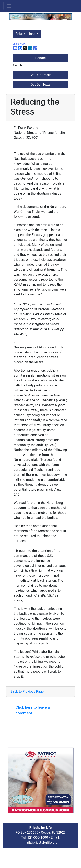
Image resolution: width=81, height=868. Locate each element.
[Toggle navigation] (9, 6)
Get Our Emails (40, 75)
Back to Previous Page (27, 692)
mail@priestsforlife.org (41, 842)
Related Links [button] (26, 34)
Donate (41, 58)
